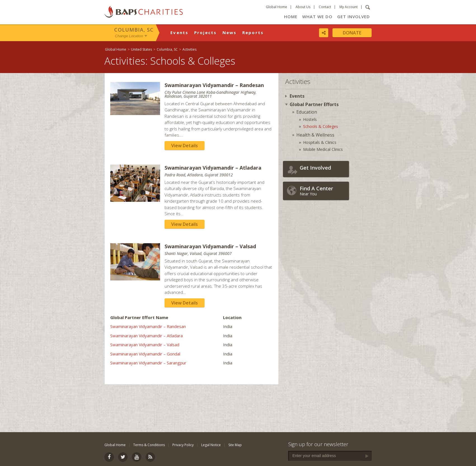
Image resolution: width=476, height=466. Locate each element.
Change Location (129, 36)
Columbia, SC (134, 30)
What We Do (317, 17)
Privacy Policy (183, 445)
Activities (189, 49)
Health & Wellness (315, 135)
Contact (325, 7)
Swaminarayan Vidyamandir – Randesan (148, 326)
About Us (303, 7)
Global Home (276, 7)
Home (291, 17)
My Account (349, 7)
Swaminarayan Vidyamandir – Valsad (145, 345)
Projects (206, 32)
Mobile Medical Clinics (323, 149)
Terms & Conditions (149, 445)
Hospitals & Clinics (320, 142)
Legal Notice (211, 445)
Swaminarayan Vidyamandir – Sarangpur (148, 363)
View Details (185, 146)
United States (141, 49)
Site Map (235, 445)
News (230, 32)
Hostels (310, 119)
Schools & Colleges (321, 126)
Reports (253, 32)
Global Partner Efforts (314, 104)
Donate (352, 33)
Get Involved (354, 17)
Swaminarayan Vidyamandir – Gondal (145, 354)
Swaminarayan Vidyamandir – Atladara (146, 336)
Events (180, 32)
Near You (323, 191)
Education (307, 112)
